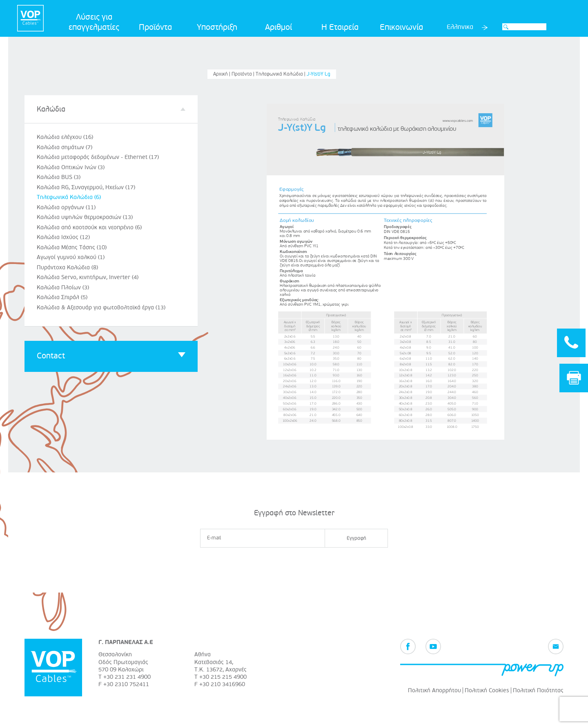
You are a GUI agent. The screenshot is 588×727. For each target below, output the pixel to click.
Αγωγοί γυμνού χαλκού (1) (71, 257)
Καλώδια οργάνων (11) (66, 207)
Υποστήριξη (217, 27)
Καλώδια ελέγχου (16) (65, 137)
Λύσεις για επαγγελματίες (94, 22)
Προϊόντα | (244, 74)
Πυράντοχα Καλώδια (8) (67, 267)
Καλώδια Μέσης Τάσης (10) (72, 247)
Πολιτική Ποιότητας (538, 690)
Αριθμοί (278, 27)
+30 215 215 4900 (223, 677)
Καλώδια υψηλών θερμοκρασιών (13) (85, 217)
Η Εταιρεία (340, 27)
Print (574, 378)
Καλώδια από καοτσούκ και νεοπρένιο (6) (89, 227)
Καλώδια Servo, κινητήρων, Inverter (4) (88, 277)
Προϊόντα (155, 27)
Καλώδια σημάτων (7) (65, 147)
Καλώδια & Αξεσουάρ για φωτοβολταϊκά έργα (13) (101, 308)
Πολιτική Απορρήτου (434, 690)
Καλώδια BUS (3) (59, 177)
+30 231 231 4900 (127, 677)
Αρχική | (222, 74)
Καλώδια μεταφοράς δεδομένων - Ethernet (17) (98, 157)
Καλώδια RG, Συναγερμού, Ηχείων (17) (86, 187)
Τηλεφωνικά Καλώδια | (281, 74)
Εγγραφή (356, 538)
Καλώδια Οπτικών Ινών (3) (71, 167)
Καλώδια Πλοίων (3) (63, 287)
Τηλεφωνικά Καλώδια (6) (69, 197)
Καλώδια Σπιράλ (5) (62, 297)
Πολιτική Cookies (487, 690)
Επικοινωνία (401, 27)
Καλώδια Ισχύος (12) (63, 237)
